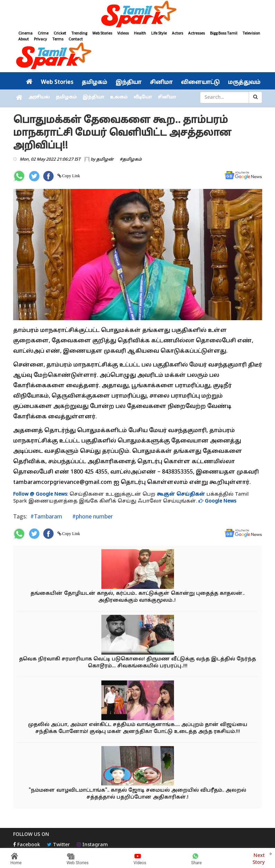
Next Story (259, 858)
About (24, 39)
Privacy (40, 39)
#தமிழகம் (131, 160)
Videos (123, 33)
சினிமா (161, 83)
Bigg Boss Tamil (224, 33)
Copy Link (71, 176)
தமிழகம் (94, 83)
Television (251, 33)
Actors (177, 33)
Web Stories (102, 33)
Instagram (92, 845)
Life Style (159, 33)
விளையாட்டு (200, 83)
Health (140, 33)
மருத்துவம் (244, 83)
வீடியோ (143, 97)
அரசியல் (39, 97)
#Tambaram (46, 516)
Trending (79, 33)
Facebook (27, 845)
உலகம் (119, 97)
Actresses (196, 33)
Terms (58, 39)
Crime (43, 33)
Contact (76, 39)
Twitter (58, 845)
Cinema (25, 33)
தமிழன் (105, 160)
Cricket (60, 33)
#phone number (92, 516)
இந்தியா (129, 83)
